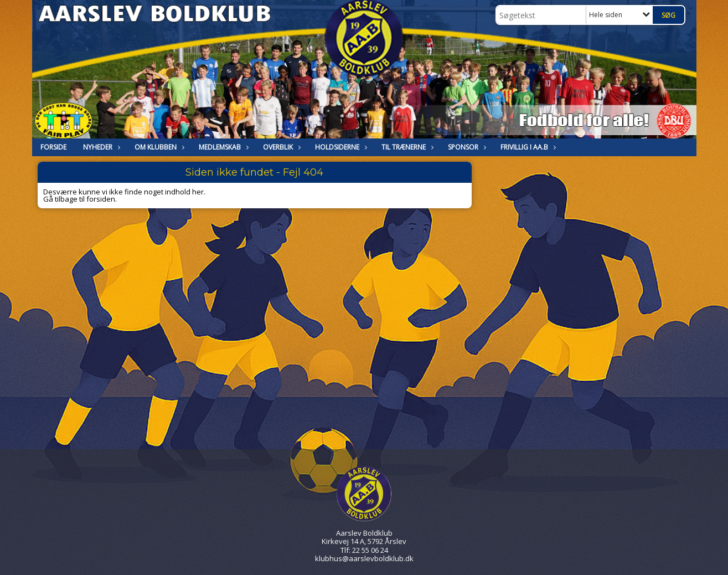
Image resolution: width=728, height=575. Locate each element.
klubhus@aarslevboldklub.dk (364, 558)
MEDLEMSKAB (223, 147)
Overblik (281, 147)
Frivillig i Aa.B (527, 147)
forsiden (101, 199)
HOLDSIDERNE (340, 147)
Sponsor (466, 147)
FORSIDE (53, 147)
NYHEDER (100, 147)
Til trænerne (406, 147)
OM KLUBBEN (158, 147)
